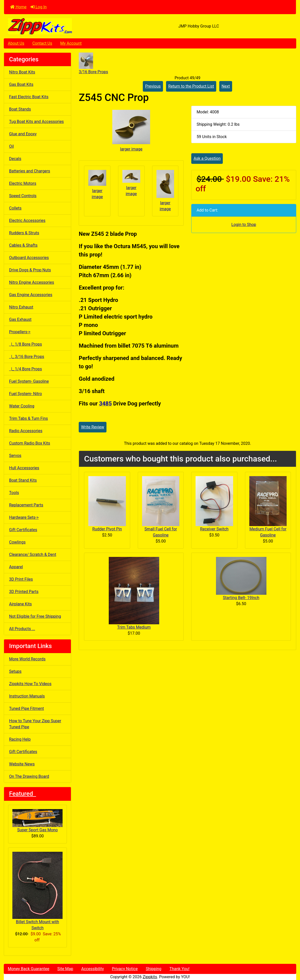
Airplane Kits (20, 604)
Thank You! (180, 969)
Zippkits (150, 977)
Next (226, 86)
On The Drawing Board (29, 776)
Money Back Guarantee (29, 969)
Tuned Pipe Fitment (26, 708)
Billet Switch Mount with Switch (37, 891)
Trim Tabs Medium (134, 627)
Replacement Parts (26, 505)
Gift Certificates (23, 530)
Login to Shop (244, 225)
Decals (15, 159)
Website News (22, 764)
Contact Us (42, 43)
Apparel (16, 567)
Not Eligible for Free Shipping (35, 616)
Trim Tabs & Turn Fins (29, 418)
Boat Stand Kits (23, 480)
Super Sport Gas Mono (37, 821)
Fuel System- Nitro (25, 394)
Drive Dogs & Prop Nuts (30, 270)
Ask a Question (207, 158)
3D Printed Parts (24, 592)
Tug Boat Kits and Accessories (36, 122)
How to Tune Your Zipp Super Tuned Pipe (35, 724)
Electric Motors (23, 183)
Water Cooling (22, 406)
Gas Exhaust (20, 319)
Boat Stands (20, 109)
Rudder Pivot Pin (107, 529)
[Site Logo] (53, 26)
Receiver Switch (214, 529)
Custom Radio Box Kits (30, 443)
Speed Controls (23, 196)
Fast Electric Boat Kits (29, 97)
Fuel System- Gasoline (29, 381)
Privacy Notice (125, 969)
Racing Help (20, 739)
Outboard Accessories (29, 258)
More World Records (27, 659)
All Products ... (22, 629)
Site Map (65, 969)
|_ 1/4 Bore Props (25, 369)
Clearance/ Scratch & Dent (33, 555)
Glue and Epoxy (23, 134)
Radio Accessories (26, 431)
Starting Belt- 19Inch (241, 598)
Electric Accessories (27, 221)
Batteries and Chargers (30, 171)
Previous (153, 86)
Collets (15, 208)
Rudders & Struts (24, 233)
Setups (15, 671)
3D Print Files (21, 579)
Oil (11, 146)
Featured (23, 794)
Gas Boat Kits (21, 84)
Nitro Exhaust (21, 307)
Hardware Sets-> (24, 517)
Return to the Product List (191, 86)
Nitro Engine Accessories (32, 282)
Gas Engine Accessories (31, 295)
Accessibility (93, 969)
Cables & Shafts (23, 245)
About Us (16, 43)
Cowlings (17, 542)
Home (18, 7)
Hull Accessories (24, 468)
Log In (39, 7)
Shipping (154, 969)
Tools (14, 493)
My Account (71, 43)
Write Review (92, 427)
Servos (15, 456)
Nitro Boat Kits (22, 72)
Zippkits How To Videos (30, 684)
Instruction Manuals (27, 696)
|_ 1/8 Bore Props (25, 344)
